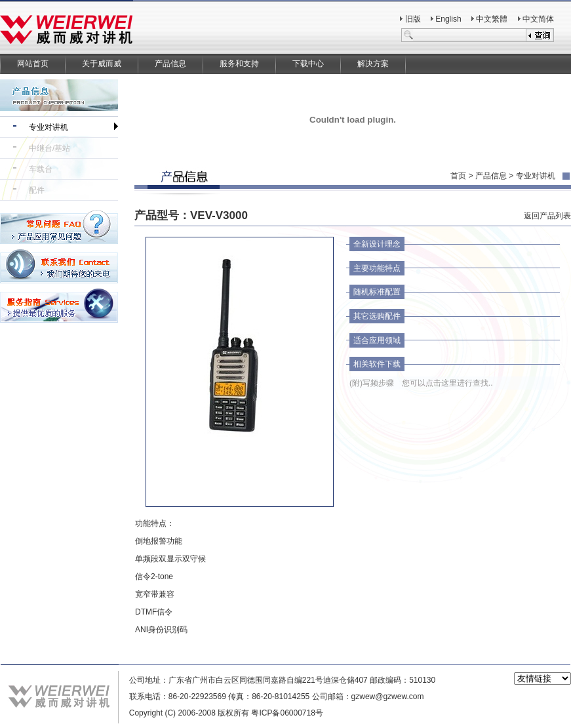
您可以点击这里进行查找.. (447, 383)
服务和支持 (239, 64)
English (448, 19)
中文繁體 (492, 19)
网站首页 (33, 64)
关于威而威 (102, 64)
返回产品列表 (547, 216)
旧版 (413, 19)
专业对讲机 (49, 127)
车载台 (41, 169)
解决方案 (373, 64)
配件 (37, 190)
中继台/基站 (49, 148)
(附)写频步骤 (372, 383)
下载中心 (308, 64)
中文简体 (538, 19)
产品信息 (170, 64)
